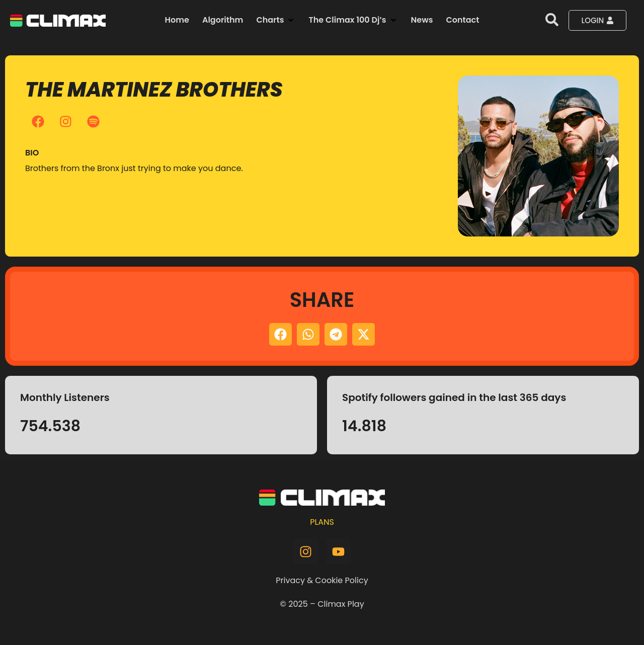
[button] (276, 20)
